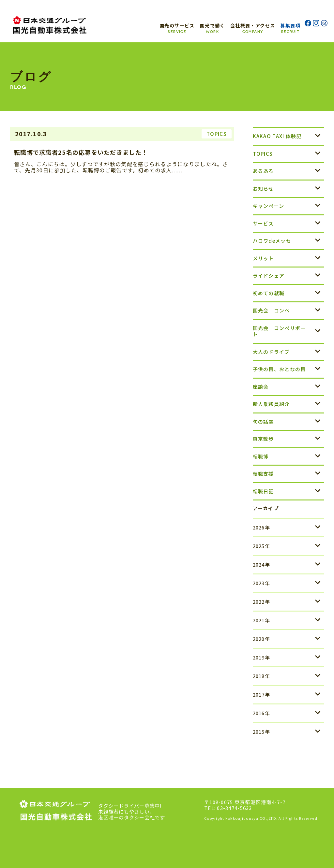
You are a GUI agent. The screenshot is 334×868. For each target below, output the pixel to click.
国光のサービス (177, 28)
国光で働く (213, 28)
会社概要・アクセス (253, 28)
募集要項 (290, 28)
